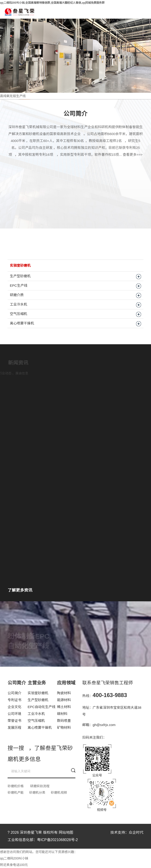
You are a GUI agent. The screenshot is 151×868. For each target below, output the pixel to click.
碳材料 (62, 714)
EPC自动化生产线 (41, 707)
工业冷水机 (36, 714)
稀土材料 (64, 707)
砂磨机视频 (59, 793)
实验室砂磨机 (38, 693)
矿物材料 (64, 728)
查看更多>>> (133, 155)
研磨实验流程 (40, 786)
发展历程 (14, 728)
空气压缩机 (36, 721)
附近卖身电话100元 (14, 865)
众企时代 (136, 832)
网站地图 (66, 832)
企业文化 (14, 707)
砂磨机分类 (37, 793)
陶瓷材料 (64, 693)
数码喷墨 (64, 721)
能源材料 (64, 700)
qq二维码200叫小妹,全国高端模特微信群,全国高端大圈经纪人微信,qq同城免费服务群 (52, 3)
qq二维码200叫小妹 (14, 858)
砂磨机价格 (16, 786)
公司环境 (14, 714)
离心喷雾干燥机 (40, 728)
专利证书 (14, 700)
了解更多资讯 (20, 590)
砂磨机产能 (16, 793)
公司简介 (14, 693)
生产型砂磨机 (38, 700)
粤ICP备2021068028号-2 (57, 840)
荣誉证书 (14, 721)
